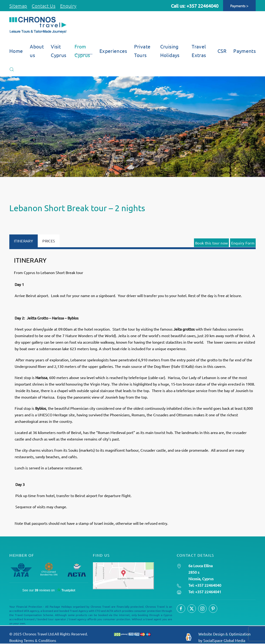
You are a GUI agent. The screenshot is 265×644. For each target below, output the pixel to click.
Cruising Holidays (170, 51)
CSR (222, 51)
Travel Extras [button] (199, 51)
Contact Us (44, 6)
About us (37, 51)
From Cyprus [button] (82, 51)
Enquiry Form (243, 243)
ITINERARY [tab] (24, 241)
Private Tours (142, 51)
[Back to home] (38, 25)
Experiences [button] (113, 51)
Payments (245, 51)
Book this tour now (211, 243)
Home (16, 51)
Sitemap (18, 6)
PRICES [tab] (49, 241)
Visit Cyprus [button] (58, 51)
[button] (12, 69)
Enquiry (68, 6)
